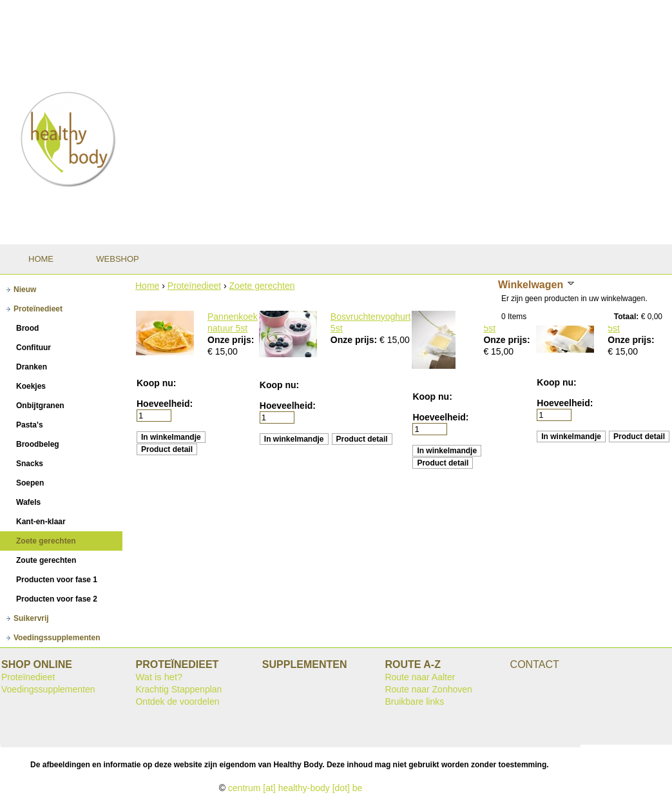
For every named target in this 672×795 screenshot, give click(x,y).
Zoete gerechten (262, 286)
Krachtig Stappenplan (178, 689)
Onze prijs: (231, 340)
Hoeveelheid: (165, 404)
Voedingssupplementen (48, 689)
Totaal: (626, 317)
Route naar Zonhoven (428, 689)
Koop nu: (156, 383)
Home (147, 286)
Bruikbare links (414, 702)
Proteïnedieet (194, 286)
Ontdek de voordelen (177, 702)
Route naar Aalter (420, 677)
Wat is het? (159, 677)
